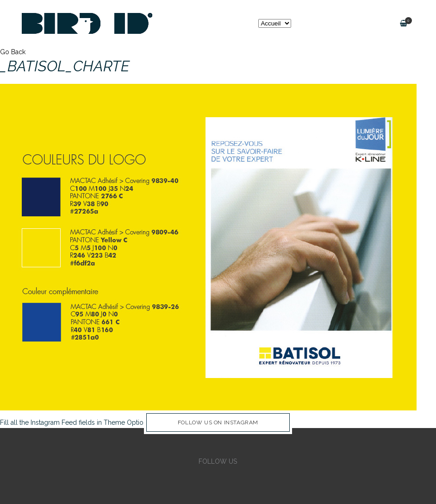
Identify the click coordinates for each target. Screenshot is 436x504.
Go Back (13, 52)
